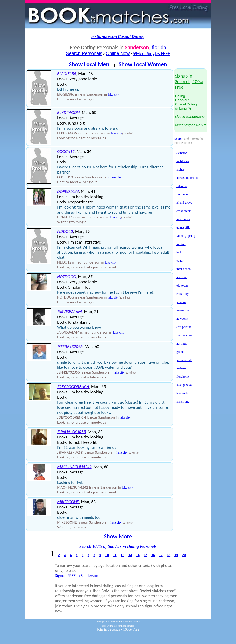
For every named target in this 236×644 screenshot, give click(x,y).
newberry (182, 319)
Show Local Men (89, 64)
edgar (180, 261)
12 (122, 555)
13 (130, 555)
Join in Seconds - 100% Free (118, 629)
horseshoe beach (187, 178)
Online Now (118, 53)
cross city (182, 294)
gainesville (114, 177)
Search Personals (84, 53)
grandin (181, 352)
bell (179, 252)
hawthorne (183, 219)
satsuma (181, 186)
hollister (182, 277)
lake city (113, 94)
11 (115, 555)
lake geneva (184, 385)
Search (179, 139)
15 (145, 555)
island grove (184, 203)
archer (180, 170)
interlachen (183, 269)
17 (161, 555)
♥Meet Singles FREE (152, 53)
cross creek (184, 211)
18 (168, 555)
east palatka (184, 327)
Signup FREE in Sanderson (77, 576)
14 (138, 555)
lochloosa (183, 161)
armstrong (183, 402)
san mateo (183, 194)
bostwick (182, 393)
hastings (182, 344)
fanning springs (186, 236)
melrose (181, 368)
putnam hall (184, 360)
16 (153, 555)
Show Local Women (143, 64)
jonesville (183, 310)
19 (176, 555)
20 (184, 555)
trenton (181, 244)
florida (159, 47)
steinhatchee (184, 335)
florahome (183, 377)
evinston (182, 153)
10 (107, 555)
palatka (181, 302)
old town (182, 286)
